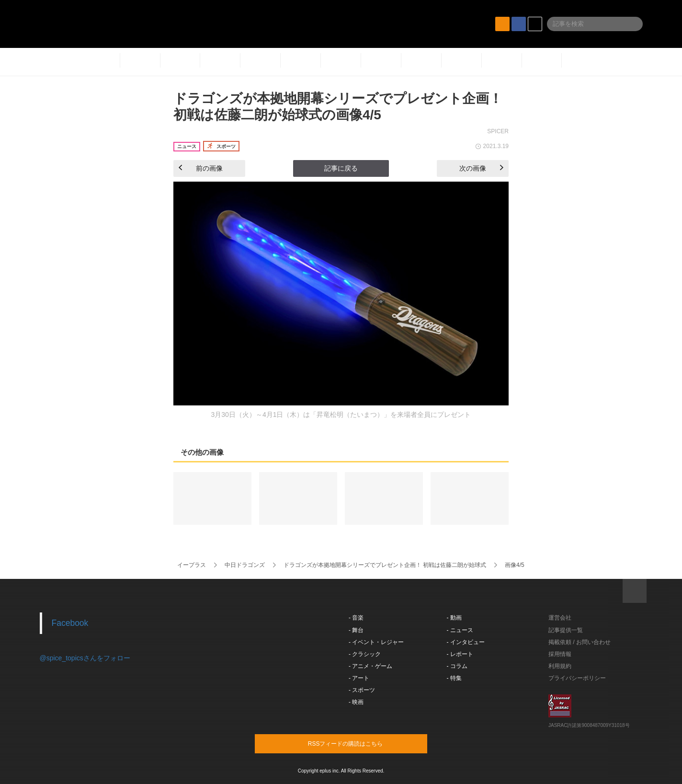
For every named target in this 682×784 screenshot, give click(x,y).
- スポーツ (362, 690)
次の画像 (481, 168)
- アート (359, 678)
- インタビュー (466, 642)
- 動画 (454, 618)
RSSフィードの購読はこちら (359, 743)
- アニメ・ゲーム (370, 666)
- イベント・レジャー (376, 642)
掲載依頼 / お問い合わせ (580, 642)
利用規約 (560, 666)
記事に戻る (341, 168)
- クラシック (365, 654)
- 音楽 (356, 618)
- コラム (457, 666)
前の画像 (201, 168)
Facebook (70, 623)
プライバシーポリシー (577, 678)
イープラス (192, 565)
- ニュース (460, 630)
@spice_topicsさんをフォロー (85, 658)
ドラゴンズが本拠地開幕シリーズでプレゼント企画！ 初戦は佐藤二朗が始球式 (385, 565)
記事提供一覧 (566, 630)
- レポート (460, 654)
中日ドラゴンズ (245, 565)
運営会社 (560, 618)
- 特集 (454, 678)
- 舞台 (356, 630)
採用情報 (560, 654)
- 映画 (356, 702)
